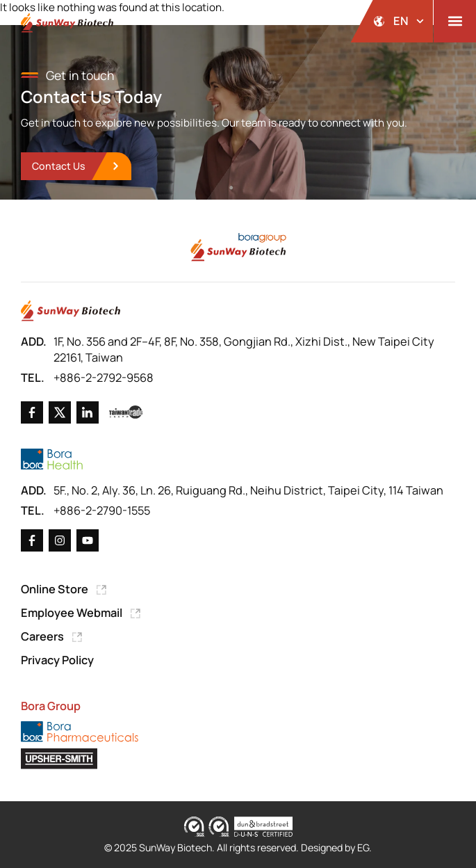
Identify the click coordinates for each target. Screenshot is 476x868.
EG (363, 847)
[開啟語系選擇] (392, 21)
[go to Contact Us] (76, 167)
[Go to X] (60, 412)
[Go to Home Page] (71, 311)
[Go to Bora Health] (52, 459)
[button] (455, 21)
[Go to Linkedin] (88, 412)
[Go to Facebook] (32, 412)
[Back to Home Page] (67, 23)
